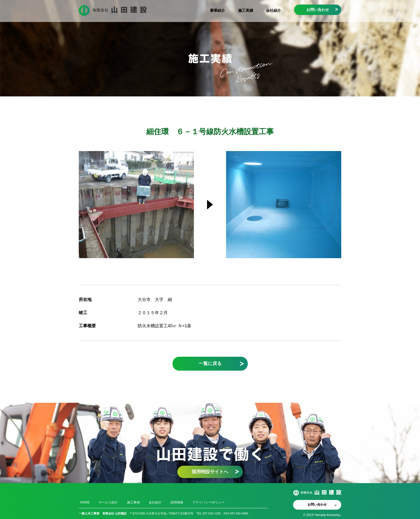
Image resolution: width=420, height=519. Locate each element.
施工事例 (133, 502)
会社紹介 (273, 10)
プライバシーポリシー (208, 502)
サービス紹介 (108, 502)
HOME (85, 502)
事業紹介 (217, 10)
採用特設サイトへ (210, 472)
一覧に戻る (210, 363)
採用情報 (177, 502)
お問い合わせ (318, 10)
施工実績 (246, 10)
